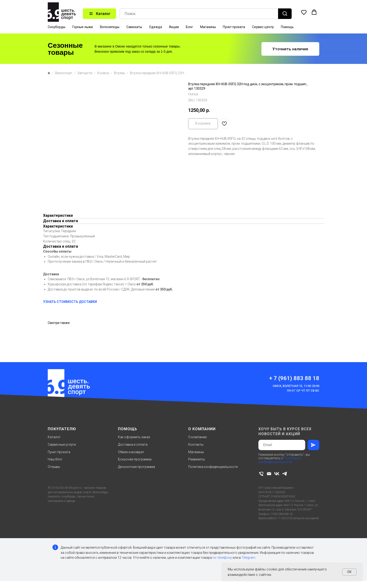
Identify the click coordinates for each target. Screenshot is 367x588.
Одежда (156, 27)
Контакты (196, 445)
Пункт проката (234, 27)
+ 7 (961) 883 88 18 (294, 378)
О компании (197, 437)
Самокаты (134, 27)
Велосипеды (110, 27)
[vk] (277, 474)
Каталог (54, 437)
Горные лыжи (83, 27)
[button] (304, 12)
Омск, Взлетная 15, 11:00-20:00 (296, 386)
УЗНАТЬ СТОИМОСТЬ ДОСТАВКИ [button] (70, 302)
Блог (189, 27)
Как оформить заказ (134, 437)
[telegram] (284, 474)
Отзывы (54, 467)
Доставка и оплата (133, 445)
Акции (174, 27)
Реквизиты (196, 459)
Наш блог (55, 459)
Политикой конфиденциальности (280, 460)
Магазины (208, 27)
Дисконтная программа (136, 467)
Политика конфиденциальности (213, 467)
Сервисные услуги (62, 445)
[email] (269, 474)
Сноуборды (57, 27)
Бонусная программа (135, 459)
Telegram (248, 558)
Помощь (287, 27)
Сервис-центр (263, 27)
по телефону (222, 558)
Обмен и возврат (131, 452)
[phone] (261, 474)
